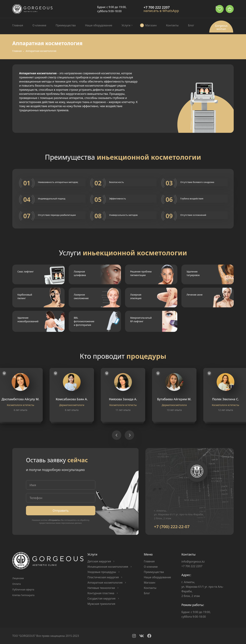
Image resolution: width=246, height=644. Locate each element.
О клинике (39, 25)
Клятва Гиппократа (23, 595)
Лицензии (18, 578)
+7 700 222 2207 (157, 7)
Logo (32, 9)
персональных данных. (71, 523)
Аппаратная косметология (105, 583)
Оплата (16, 584)
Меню (148, 554)
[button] (117, 435)
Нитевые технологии (101, 588)
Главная (18, 25)
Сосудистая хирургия (101, 598)
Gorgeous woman (221, 27)
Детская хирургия (99, 561)
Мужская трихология (101, 604)
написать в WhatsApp (161, 11)
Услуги (126, 25)
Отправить (61, 511)
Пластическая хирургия (103, 577)
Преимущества (66, 25)
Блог (191, 25)
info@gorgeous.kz (193, 562)
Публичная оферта (23, 589)
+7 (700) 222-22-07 (172, 527)
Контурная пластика (101, 593)
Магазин (151, 25)
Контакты (172, 25)
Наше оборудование (99, 25)
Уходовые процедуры (102, 572)
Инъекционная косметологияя (108, 567)
